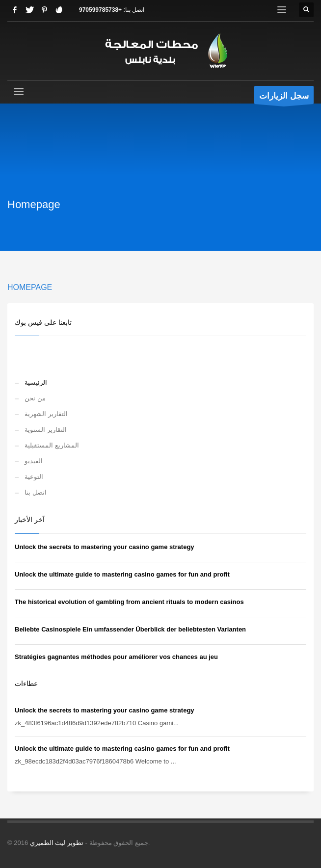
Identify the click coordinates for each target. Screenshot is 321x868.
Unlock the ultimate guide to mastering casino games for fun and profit (122, 574)
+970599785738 (100, 10)
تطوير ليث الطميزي (57, 843)
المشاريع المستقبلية (52, 445)
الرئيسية (36, 382)
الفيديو (34, 461)
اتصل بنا (36, 492)
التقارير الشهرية (46, 414)
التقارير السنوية (46, 430)
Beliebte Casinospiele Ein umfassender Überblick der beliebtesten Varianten (130, 629)
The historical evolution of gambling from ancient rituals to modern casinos (129, 602)
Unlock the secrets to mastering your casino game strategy (105, 547)
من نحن (35, 398)
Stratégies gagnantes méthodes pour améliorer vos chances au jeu (116, 657)
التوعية (34, 477)
